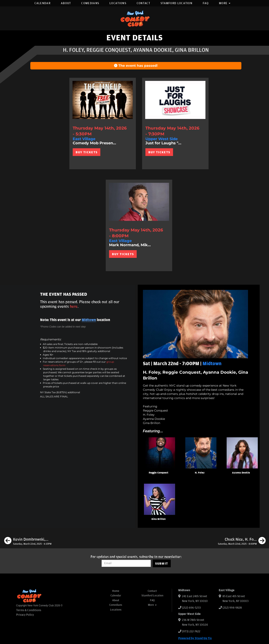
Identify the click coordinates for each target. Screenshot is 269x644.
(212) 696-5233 (191, 608)
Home (116, 591)
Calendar (42, 3)
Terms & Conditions (29, 610)
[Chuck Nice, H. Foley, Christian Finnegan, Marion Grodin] (242, 541)
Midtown (89, 320)
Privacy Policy (25, 615)
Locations (118, 3)
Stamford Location (176, 3)
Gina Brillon (158, 519)
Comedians (90, 3)
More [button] (225, 3)
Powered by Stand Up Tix (195, 638)
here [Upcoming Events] (74, 307)
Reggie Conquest (158, 473)
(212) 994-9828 (232, 608)
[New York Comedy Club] (135, 18)
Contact (143, 3)
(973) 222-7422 (191, 631)
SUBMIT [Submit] (162, 564)
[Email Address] (126, 563)
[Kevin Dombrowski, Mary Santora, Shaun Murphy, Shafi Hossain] (28, 541)
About (66, 3)
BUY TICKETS (87, 152)
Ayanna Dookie (241, 473)
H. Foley (200, 473)
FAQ (206, 3)
